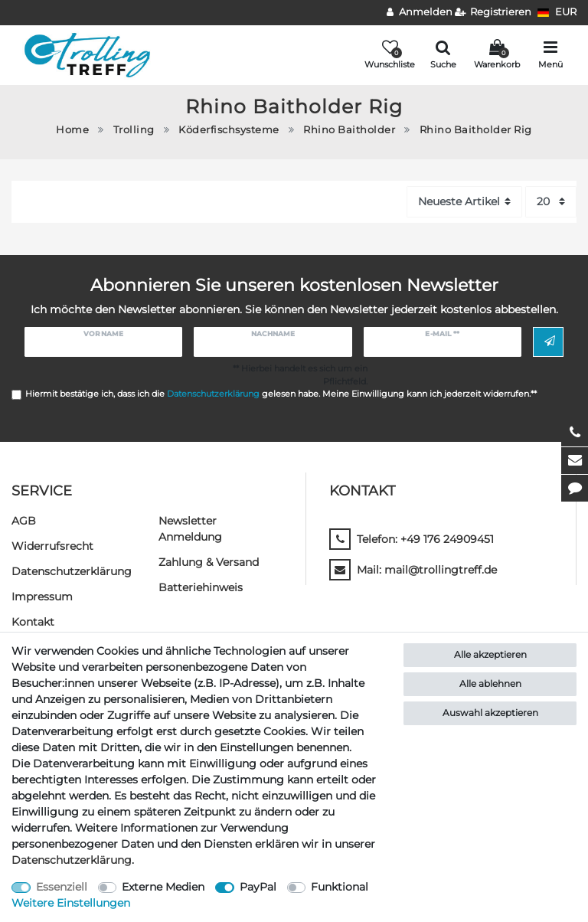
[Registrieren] (493, 13)
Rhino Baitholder (349, 130)
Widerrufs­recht (52, 546)
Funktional (340, 887)
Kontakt (33, 622)
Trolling (134, 130)
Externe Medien (163, 887)
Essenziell (62, 887)
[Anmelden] (420, 13)
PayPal (258, 887)
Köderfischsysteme (229, 130)
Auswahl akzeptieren (490, 713)
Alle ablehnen (490, 683)
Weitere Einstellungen (71, 903)
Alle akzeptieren (490, 654)
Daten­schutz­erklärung (72, 571)
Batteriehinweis (201, 587)
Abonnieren (550, 342)
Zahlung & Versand (209, 562)
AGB (24, 521)
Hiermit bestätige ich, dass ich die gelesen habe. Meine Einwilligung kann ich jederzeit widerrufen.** (281, 394)
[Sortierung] (464, 202)
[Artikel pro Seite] (551, 202)
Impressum (42, 597)
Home (72, 130)
